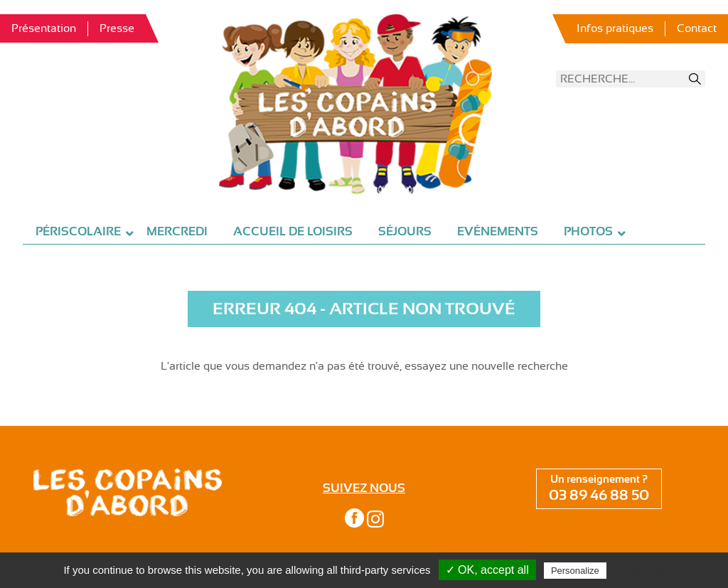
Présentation (44, 28)
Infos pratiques (615, 28)
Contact (697, 28)
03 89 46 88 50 (599, 495)
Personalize (575, 571)
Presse (117, 28)
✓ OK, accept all (487, 570)
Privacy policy (644, 570)
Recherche (695, 79)
